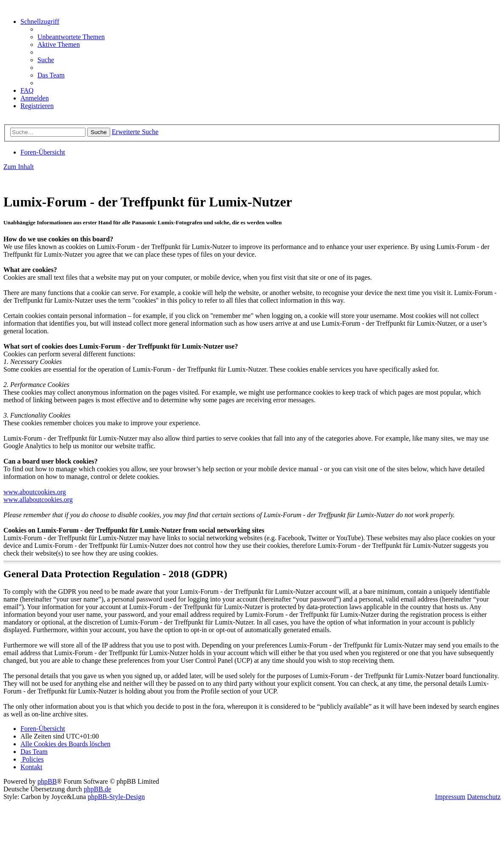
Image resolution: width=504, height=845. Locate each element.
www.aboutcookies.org (35, 492)
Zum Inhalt (19, 167)
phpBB (47, 781)
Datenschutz (484, 797)
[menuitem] (71, 37)
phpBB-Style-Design (116, 797)
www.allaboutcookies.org (38, 500)
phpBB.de (97, 789)
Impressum (450, 797)
